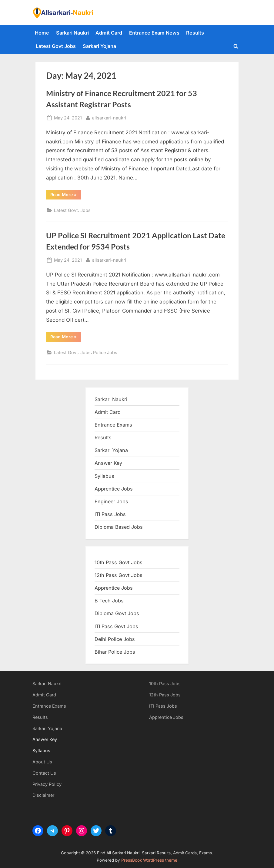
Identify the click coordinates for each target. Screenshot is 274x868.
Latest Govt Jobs (56, 46)
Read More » (66, 196)
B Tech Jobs (109, 601)
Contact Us (44, 773)
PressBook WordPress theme (149, 860)
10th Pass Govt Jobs (119, 562)
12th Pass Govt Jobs (119, 575)
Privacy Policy (47, 784)
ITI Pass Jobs (110, 514)
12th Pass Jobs (165, 695)
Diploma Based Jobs (119, 527)
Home (42, 33)
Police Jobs (105, 352)
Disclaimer (43, 795)
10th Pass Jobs (165, 684)
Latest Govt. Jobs (72, 210)
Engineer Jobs (111, 501)
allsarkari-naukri (109, 117)
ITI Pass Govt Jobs (116, 626)
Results (195, 33)
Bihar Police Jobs (115, 652)
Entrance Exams (49, 706)
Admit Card (109, 33)
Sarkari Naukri (72, 33)
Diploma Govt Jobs (117, 613)
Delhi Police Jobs (115, 639)
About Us (42, 762)
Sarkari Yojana (99, 46)
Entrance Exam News (154, 33)
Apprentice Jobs (114, 489)
